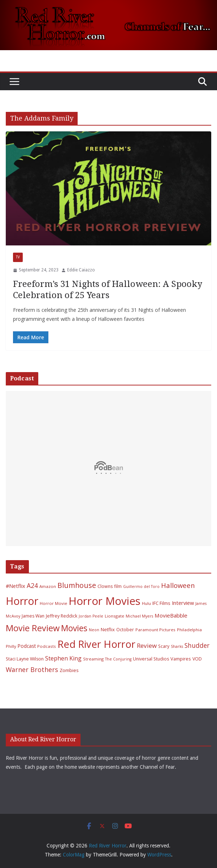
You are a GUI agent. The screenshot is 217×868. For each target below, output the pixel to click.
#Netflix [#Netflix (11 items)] (16, 586)
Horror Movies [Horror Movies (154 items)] (105, 601)
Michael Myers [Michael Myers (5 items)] (139, 616)
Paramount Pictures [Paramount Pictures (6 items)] (155, 630)
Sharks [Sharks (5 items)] (177, 646)
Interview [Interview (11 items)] (183, 603)
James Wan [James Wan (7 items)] (33, 616)
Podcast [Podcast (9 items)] (27, 646)
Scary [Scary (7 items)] (164, 646)
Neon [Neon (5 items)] (94, 630)
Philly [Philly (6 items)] (11, 646)
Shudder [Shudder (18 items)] (197, 645)
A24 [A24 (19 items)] (32, 585)
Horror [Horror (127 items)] (22, 601)
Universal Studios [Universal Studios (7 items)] (151, 659)
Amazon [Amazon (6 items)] (48, 586)
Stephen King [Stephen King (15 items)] (63, 658)
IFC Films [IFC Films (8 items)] (161, 603)
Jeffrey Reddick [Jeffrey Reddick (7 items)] (62, 616)
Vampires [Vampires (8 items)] (181, 659)
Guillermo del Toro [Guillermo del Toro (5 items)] (141, 586)
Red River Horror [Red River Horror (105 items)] (96, 644)
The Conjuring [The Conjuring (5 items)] (118, 659)
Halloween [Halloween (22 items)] (178, 585)
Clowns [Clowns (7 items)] (105, 586)
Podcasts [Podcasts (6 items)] (47, 646)
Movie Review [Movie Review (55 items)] (33, 628)
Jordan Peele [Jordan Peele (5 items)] (91, 616)
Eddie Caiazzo (81, 270)
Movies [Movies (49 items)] (74, 628)
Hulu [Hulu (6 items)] (146, 603)
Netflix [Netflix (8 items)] (108, 629)
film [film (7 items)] (118, 586)
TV (18, 257)
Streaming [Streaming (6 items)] (93, 659)
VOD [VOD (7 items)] (197, 659)
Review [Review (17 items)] (147, 645)
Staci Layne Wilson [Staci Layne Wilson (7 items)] (25, 659)
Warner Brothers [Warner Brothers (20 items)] (32, 669)
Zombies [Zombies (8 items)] (69, 670)
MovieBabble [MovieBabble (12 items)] (171, 615)
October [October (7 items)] (125, 630)
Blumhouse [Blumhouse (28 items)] (77, 585)
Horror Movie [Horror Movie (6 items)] (53, 603)
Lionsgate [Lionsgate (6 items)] (114, 616)
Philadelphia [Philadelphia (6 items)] (189, 630)
